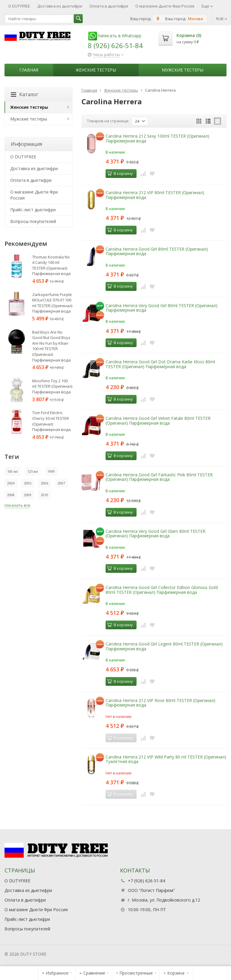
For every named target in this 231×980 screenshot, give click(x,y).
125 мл (33, 471)
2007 (61, 483)
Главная (29, 70)
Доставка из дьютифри (60, 6)
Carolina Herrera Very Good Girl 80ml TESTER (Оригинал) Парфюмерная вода (162, 308)
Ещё (207, 6)
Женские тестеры (96, 70)
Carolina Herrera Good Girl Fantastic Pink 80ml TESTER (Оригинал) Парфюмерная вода (159, 477)
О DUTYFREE (19, 6)
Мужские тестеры (183, 70)
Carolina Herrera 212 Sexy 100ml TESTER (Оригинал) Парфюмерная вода (157, 138)
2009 (28, 495)
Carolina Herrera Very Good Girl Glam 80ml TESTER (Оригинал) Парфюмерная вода (156, 533)
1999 (51, 471)
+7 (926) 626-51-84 (146, 881)
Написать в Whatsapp (115, 36)
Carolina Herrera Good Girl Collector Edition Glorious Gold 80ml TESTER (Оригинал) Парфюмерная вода (162, 590)
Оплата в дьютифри (109, 6)
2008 (11, 495)
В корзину (120, 173)
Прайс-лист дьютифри (33, 210)
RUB (222, 19)
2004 (11, 483)
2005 (28, 483)
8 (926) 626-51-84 (115, 45)
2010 (45, 495)
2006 (45, 483)
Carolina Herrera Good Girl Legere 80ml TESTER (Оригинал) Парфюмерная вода (164, 646)
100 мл (12, 471)
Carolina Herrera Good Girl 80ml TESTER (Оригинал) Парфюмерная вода (157, 251)
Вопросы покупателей (33, 221)
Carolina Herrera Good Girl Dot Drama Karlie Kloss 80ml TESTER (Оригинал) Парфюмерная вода (160, 364)
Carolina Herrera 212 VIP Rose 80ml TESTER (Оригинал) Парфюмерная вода (160, 703)
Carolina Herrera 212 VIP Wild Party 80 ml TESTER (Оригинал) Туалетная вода (166, 759)
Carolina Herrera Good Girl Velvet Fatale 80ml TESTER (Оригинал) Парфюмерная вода (158, 420)
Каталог (25, 94)
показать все (17, 505)
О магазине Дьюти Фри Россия (165, 6)
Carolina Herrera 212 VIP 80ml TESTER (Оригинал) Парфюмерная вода (155, 195)
